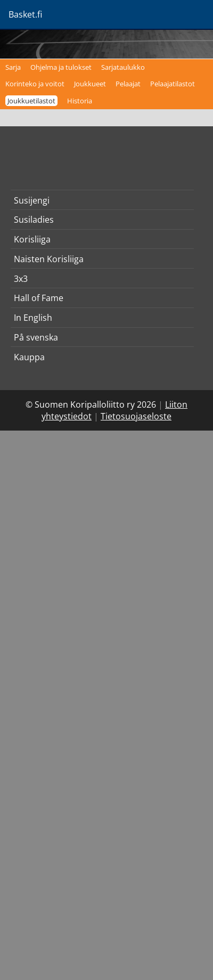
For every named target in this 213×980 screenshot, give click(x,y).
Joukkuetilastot (31, 101)
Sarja (13, 67)
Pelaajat (128, 84)
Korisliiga (32, 239)
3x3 (21, 279)
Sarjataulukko (123, 67)
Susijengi (32, 200)
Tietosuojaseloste (136, 416)
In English (33, 318)
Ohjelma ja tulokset (61, 67)
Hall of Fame (39, 298)
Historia (80, 101)
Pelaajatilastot (173, 84)
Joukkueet (90, 84)
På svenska (36, 337)
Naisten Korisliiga (49, 259)
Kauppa (29, 357)
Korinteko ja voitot (35, 84)
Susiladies (34, 220)
